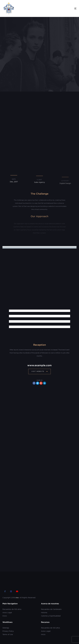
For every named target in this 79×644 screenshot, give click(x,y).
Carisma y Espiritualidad (51, 616)
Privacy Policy (8, 631)
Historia (44, 613)
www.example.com (39, 365)
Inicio (5, 616)
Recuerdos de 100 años (12, 609)
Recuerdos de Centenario (51, 609)
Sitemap (6, 628)
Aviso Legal (7, 613)
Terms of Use (8, 634)
